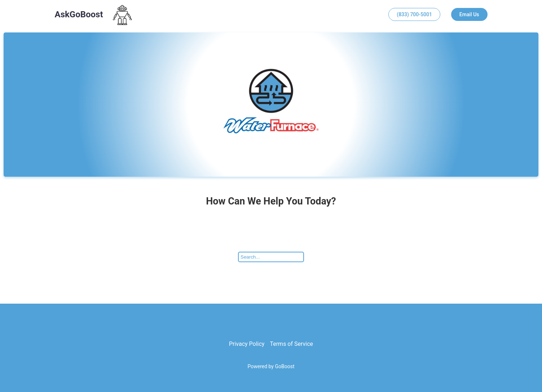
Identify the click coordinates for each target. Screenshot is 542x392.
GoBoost (285, 366)
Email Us (469, 14)
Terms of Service (291, 344)
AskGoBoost (79, 14)
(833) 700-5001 (414, 14)
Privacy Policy (247, 344)
